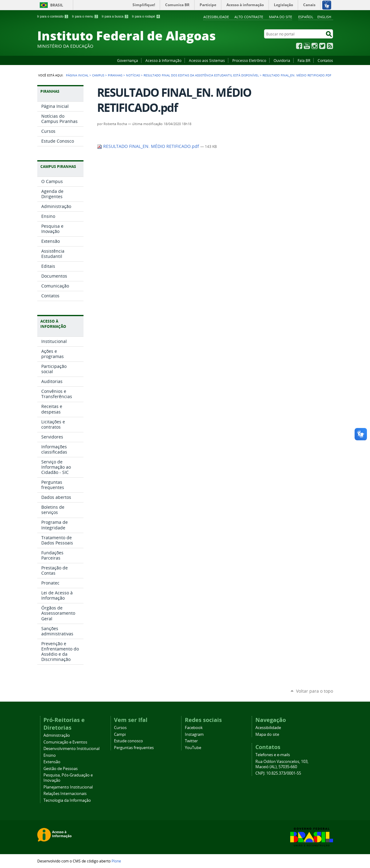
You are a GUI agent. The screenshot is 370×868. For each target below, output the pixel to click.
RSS (330, 46)
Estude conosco (128, 741)
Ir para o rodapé (146, 16)
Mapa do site (281, 17)
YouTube (307, 46)
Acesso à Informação (163, 60)
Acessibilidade (216, 17)
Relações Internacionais (65, 794)
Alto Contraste (249, 17)
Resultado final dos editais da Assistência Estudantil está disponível (201, 75)
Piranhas (115, 75)
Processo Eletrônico (249, 60)
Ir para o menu (85, 16)
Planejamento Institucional (68, 787)
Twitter (322, 46)
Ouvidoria (282, 60)
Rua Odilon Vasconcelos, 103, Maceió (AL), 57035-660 (282, 764)
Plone (116, 861)
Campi (120, 734)
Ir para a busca (115, 16)
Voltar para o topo (315, 691)
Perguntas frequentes (134, 748)
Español (306, 17)
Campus (98, 75)
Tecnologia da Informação (67, 800)
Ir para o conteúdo (53, 16)
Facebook (299, 46)
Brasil (57, 5)
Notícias (133, 75)
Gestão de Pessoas (61, 769)
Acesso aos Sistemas (207, 60)
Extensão (52, 762)
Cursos (120, 728)
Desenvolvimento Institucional (71, 749)
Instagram (315, 46)
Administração (57, 735)
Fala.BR (304, 60)
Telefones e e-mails (273, 755)
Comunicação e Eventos (65, 742)
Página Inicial (77, 75)
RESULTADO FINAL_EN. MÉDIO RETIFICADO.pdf (149, 146)
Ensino (50, 755)
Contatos (325, 60)
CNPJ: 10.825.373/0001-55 (278, 773)
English (324, 17)
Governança (128, 60)
